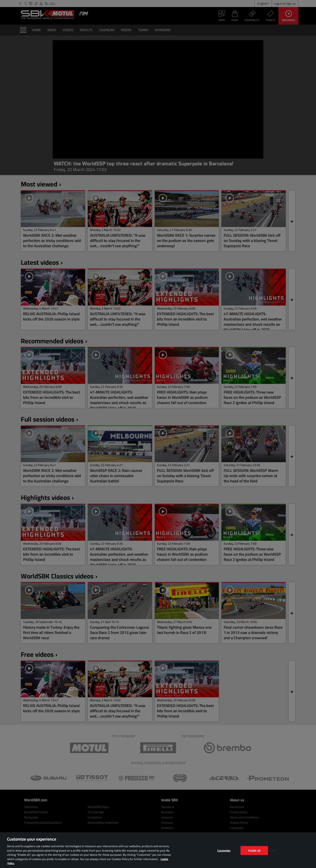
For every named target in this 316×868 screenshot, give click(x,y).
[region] (158, 850)
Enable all (254, 850)
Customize (224, 850)
